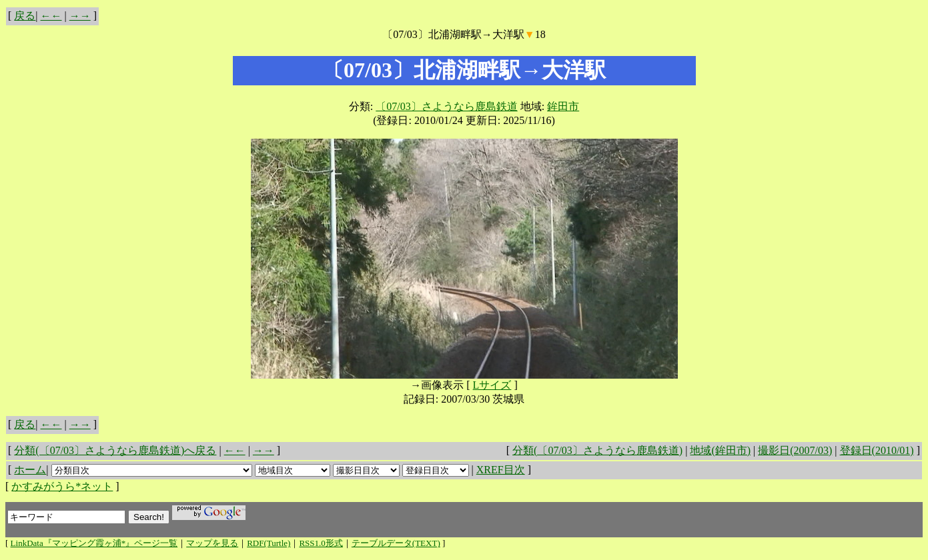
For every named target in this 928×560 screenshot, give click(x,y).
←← (51, 16)
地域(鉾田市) (720, 450)
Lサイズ (492, 385)
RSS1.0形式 (321, 543)
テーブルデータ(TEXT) (396, 543)
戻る (25, 16)
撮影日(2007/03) (795, 450)
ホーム (30, 470)
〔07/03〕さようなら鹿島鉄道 (446, 106)
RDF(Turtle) (269, 543)
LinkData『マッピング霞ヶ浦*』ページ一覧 (94, 543)
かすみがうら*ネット (62, 486)
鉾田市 (563, 106)
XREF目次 (501, 470)
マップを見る (212, 543)
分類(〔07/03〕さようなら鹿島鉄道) (597, 450)
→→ (80, 16)
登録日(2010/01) (877, 450)
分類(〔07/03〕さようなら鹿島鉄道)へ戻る (115, 450)
